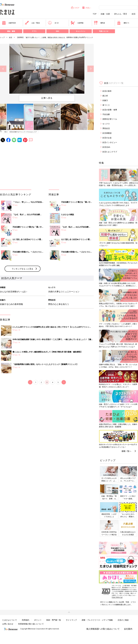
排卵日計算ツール (110, 119)
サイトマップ (71, 620)
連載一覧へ (126, 451)
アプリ (34, 31)
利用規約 (26, 620)
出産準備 (77, 23)
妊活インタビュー (110, 142)
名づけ (53, 23)
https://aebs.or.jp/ (117, 597)
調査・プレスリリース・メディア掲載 (97, 620)
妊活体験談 (107, 133)
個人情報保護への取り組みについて (103, 629)
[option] (47, 69)
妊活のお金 (107, 138)
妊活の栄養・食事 (110, 110)
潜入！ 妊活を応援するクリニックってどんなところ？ (21, 132)
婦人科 (105, 96)
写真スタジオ (104, 31)
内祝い (87, 8)
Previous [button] (3, 69)
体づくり (106, 105)
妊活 (134, 14)
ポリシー (38, 620)
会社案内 (128, 629)
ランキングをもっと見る (22, 269)
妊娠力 (105, 100)
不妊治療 (106, 114)
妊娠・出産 (105, 14)
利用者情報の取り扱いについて (31, 624)
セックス (106, 124)
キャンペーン (81, 31)
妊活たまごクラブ (110, 152)
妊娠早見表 (9, 23)
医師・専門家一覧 (54, 620)
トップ (2, 37)
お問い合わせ (8, 624)
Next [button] (91, 69)
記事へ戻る (47, 98)
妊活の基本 (107, 91)
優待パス (123, 23)
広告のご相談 (123, 620)
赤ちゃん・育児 (121, 14)
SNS (57, 31)
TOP (95, 14)
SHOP (75, 8)
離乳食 (99, 23)
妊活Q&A (106, 147)
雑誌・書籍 (11, 31)
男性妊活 (106, 128)
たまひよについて (10, 620)
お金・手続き (32, 23)
